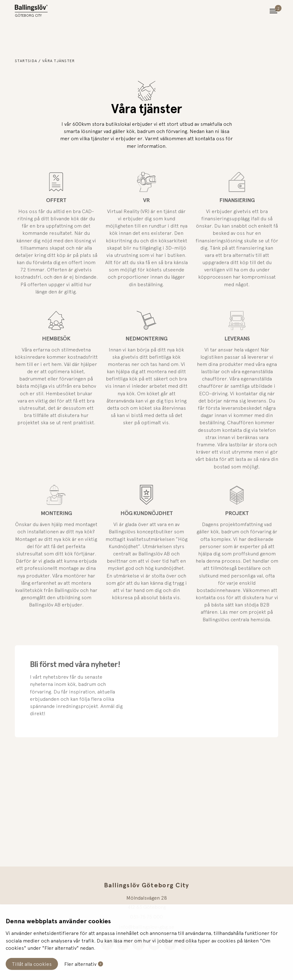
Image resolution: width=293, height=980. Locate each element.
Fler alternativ (80, 964)
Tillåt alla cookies (32, 964)
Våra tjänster (59, 61)
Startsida (26, 61)
